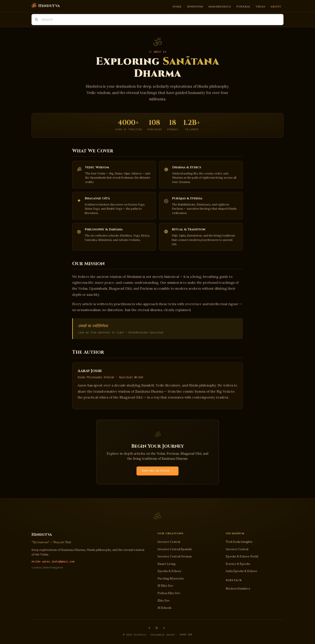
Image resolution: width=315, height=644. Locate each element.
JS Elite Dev (165, 586)
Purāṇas (243, 6)
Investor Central (169, 542)
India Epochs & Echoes (241, 571)
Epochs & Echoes (169, 571)
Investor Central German (175, 556)
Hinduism (195, 6)
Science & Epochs (238, 564)
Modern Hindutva (238, 589)
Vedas (260, 6)
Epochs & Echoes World (242, 556)
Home (177, 6)
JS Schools (164, 608)
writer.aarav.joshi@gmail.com (53, 562)
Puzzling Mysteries (171, 579)
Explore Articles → (158, 471)
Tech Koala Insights (239, 542)
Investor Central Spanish (175, 549)
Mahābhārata (220, 6)
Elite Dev (164, 601)
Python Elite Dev (169, 593)
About (276, 6)
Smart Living (166, 564)
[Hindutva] (46, 6)
